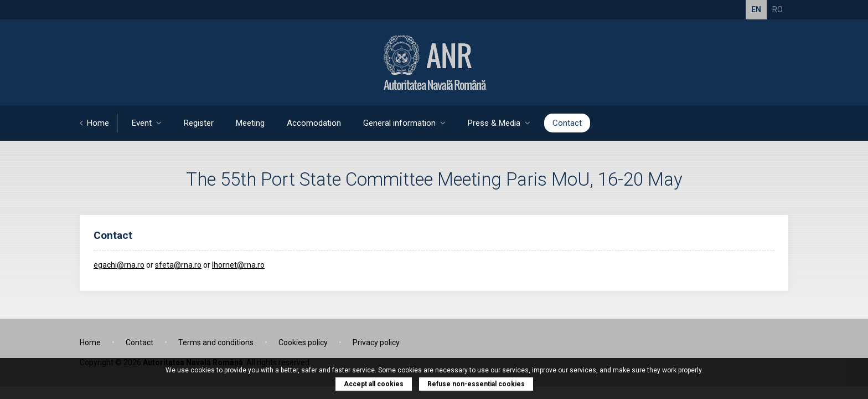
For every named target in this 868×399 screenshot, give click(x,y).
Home (94, 123)
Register (199, 123)
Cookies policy (303, 342)
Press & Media (499, 123)
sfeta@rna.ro (178, 265)
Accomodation (314, 123)
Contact (567, 123)
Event (147, 123)
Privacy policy (376, 342)
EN (756, 9)
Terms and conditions (216, 342)
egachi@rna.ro (119, 265)
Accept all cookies (374, 384)
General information (404, 123)
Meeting (250, 123)
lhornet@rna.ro (238, 265)
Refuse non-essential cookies (476, 384)
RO (777, 9)
